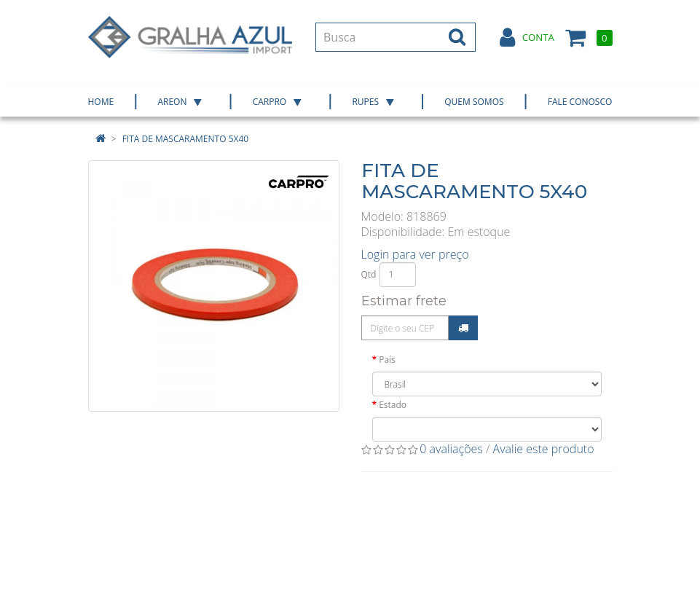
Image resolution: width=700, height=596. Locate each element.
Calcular (463, 328)
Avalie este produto (544, 449)
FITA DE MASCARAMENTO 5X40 (186, 139)
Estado (393, 405)
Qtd (369, 274)
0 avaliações (451, 449)
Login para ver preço (415, 254)
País (387, 360)
